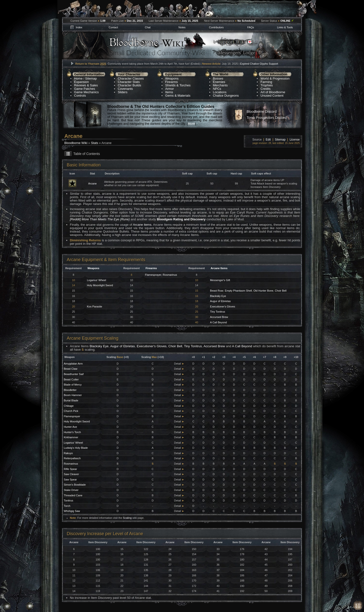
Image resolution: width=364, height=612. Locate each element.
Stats (95, 143)
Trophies (267, 85)
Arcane (92, 184)
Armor (169, 89)
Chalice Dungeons (226, 96)
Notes (182, 27)
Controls (80, 96)
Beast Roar (217, 291)
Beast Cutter (71, 379)
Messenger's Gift (220, 280)
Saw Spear (70, 479)
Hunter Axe (70, 427)
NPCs (217, 89)
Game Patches (85, 89)
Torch (67, 506)
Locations (220, 92)
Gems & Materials (178, 96)
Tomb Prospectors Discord (267, 118)
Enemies (219, 82)
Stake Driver (71, 490)
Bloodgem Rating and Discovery (181, 219)
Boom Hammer (73, 395)
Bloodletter (70, 390)
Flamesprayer (153, 275)
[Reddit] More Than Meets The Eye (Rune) (100, 219)
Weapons (172, 78)
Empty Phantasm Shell (238, 291)
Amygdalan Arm (73, 364)
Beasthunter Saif (74, 374)
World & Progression (275, 78)
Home (78, 78)
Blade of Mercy (73, 385)
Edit (268, 140)
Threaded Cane (73, 495)
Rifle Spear (70, 469)
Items (169, 92)
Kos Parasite (95, 306)
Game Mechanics (86, 92)
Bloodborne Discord (262, 112)
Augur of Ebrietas (220, 301)
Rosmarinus (170, 275)
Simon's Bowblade (75, 485)
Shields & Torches (178, 85)
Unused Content (272, 96)
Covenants (125, 89)
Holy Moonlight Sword (100, 285)
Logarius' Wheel (97, 280)
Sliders (123, 92)
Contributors (216, 27)
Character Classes (131, 78)
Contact (113, 27)
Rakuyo (68, 453)
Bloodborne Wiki (76, 143)
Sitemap (91, 78)
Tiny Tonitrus (218, 312)
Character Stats (129, 82)
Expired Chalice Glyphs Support (259, 64)
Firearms (171, 82)
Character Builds (129, 85)
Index (79, 27)
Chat (148, 27)
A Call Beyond (218, 322)
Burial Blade (71, 400)
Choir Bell (281, 291)
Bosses (218, 78)
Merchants (220, 85)
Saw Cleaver (71, 474)
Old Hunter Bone (263, 291)
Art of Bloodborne (273, 92)
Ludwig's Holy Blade (76, 448)
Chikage (69, 406)
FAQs (251, 27)
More (191, 124)
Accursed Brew (219, 317)
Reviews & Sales (86, 85)
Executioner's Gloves (223, 306)
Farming (266, 82)
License (295, 140)
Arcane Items (219, 268)
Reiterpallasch (72, 458)
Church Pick (71, 411)
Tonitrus (69, 500)
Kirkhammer (71, 437)
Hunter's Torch (72, 432)
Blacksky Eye (218, 296)
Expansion (81, 82)
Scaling (127, 518)
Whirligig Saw (72, 511)
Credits (265, 89)
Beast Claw (71, 369)
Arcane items (142, 225)
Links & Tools (285, 27)
